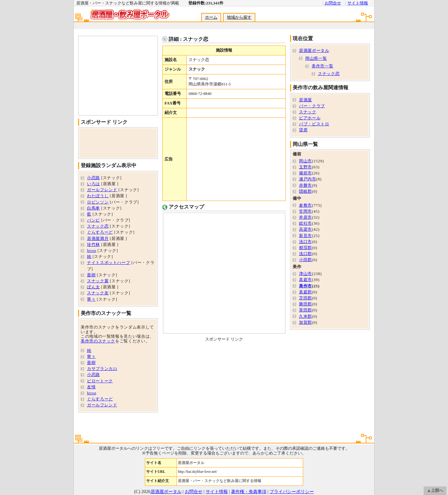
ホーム (211, 17)
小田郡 (305, 260)
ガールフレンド (102, 190)
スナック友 (98, 293)
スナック (308, 112)
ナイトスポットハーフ (109, 263)
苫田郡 (305, 298)
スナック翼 (98, 281)
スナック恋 (98, 226)
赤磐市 (305, 185)
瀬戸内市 (308, 179)
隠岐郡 (305, 191)
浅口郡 (305, 254)
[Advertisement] (224, 26)
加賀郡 (305, 323)
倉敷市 (305, 205)
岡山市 (305, 161)
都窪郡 (305, 248)
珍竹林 (93, 245)
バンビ (93, 220)
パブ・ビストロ (314, 124)
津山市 (305, 274)
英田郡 (305, 310)
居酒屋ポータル (314, 51)
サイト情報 (358, 3)
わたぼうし (98, 196)
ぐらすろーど (100, 232)
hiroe (92, 251)
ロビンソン (98, 202)
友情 (91, 387)
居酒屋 (305, 100)
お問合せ (333, 3)
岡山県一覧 (316, 59)
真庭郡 (305, 292)
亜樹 (91, 275)
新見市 (305, 236)
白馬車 (93, 208)
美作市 (305, 286)
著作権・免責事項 (249, 492)
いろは (93, 184)
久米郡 (305, 316)
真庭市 (305, 280)
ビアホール (310, 118)
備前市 (305, 173)
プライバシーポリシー (292, 492)
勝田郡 (305, 304)
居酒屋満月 (98, 239)
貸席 (303, 130)
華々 (91, 299)
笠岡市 (305, 211)
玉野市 (305, 167)
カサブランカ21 (102, 369)
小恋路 (93, 178)
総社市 (305, 223)
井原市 (305, 217)
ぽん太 (93, 287)
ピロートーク (100, 381)
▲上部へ (435, 491)
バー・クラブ (312, 106)
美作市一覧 (322, 66)
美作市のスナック (98, 341)
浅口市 (305, 242)
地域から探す (239, 17)
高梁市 (305, 229)
